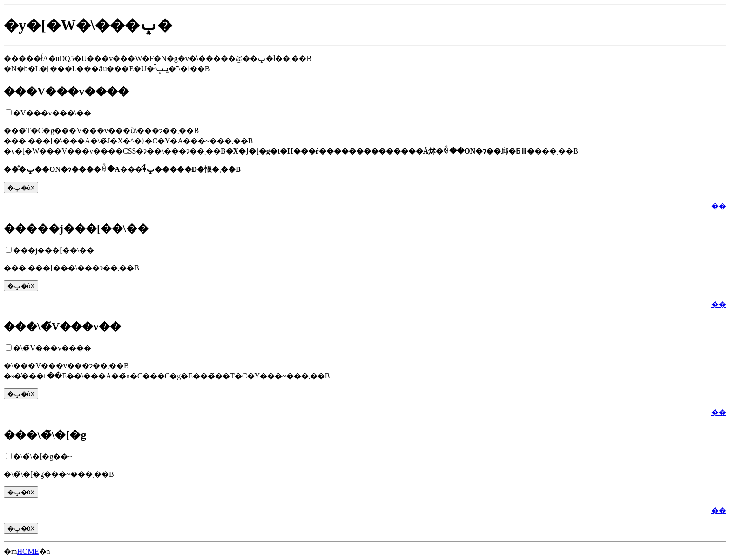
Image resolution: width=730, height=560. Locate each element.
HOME (28, 551)
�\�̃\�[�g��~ (43, 456)
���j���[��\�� (54, 250)
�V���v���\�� (52, 113)
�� (719, 206)
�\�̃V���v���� (52, 348)
